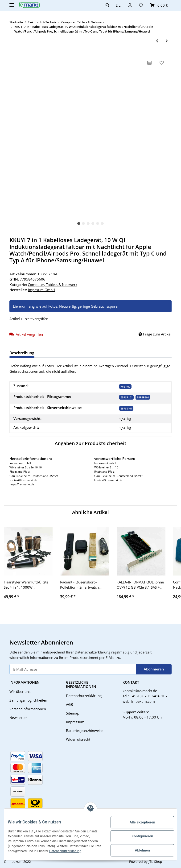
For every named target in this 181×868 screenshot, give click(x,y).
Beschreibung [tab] (22, 353)
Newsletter (18, 718)
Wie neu (125, 386)
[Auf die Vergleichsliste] (149, 63)
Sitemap (73, 713)
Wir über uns (20, 691)
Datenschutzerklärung (93, 652)
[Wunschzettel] (141, 5)
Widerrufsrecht (78, 739)
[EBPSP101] (126, 397)
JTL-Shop (155, 862)
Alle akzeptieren (139, 822)
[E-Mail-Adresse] (73, 669)
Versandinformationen (28, 709)
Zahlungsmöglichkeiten (28, 700)
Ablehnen (139, 850)
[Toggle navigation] (12, 3)
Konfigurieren (138, 836)
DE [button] (118, 5)
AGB (70, 704)
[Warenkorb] (159, 5)
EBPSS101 (126, 408)
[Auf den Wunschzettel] (162, 63)
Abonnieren (154, 669)
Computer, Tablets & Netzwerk (53, 285)
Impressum (75, 722)
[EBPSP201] (143, 397)
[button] (109, 5)
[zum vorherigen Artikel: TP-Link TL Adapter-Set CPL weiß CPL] (157, 41)
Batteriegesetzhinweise (85, 731)
